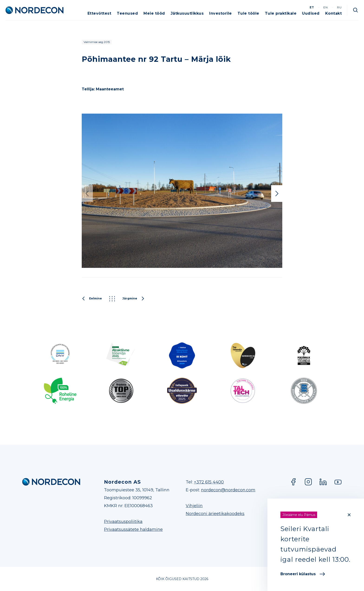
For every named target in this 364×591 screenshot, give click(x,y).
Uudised (311, 13)
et (312, 7)
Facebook (293, 482)
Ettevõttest (99, 13)
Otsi (356, 10)
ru (339, 7)
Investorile (221, 13)
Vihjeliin (194, 506)
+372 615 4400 (209, 482)
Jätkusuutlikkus (187, 13)
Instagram (308, 482)
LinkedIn (323, 482)
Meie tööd (154, 13)
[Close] (349, 515)
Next (277, 194)
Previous (87, 194)
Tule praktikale (281, 13)
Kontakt (334, 13)
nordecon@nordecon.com (228, 490)
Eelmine (92, 299)
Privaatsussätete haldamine (133, 529)
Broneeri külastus (303, 574)
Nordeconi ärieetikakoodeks (215, 514)
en (326, 7)
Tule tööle (248, 13)
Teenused (127, 13)
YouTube (338, 482)
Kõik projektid (112, 299)
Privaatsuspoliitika (123, 522)
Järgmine (133, 299)
